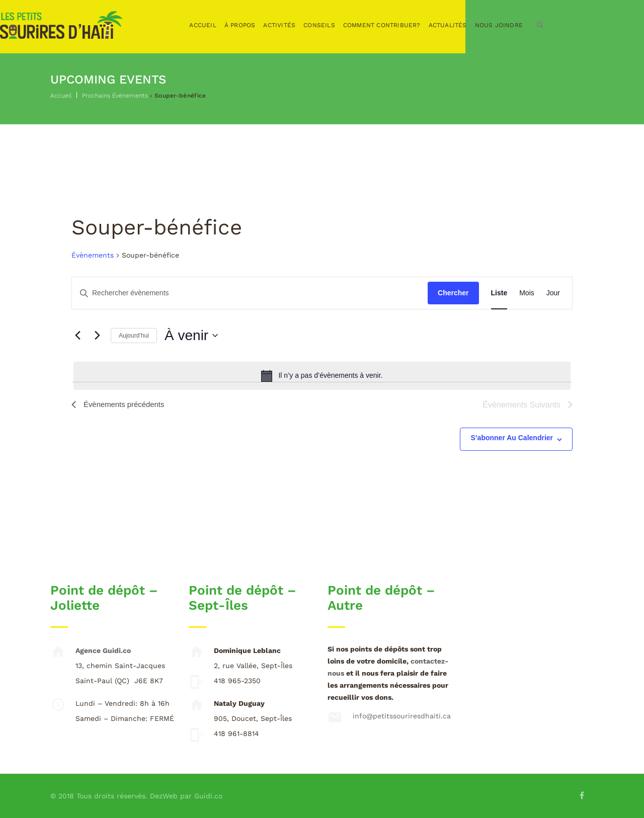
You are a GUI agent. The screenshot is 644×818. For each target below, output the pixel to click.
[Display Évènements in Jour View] (553, 293)
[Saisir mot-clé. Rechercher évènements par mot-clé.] (250, 293)
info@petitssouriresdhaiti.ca (402, 716)
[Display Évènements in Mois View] (527, 293)
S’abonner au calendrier (512, 438)
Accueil (253, 25)
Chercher (453, 293)
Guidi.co (208, 796)
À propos (290, 25)
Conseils (370, 25)
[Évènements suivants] (97, 336)
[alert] (322, 376)
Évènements (93, 255)
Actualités (498, 25)
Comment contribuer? (432, 25)
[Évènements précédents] (77, 336)
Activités (330, 25)
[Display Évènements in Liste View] (499, 293)
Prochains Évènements (115, 96)
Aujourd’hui (134, 336)
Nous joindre (549, 25)
